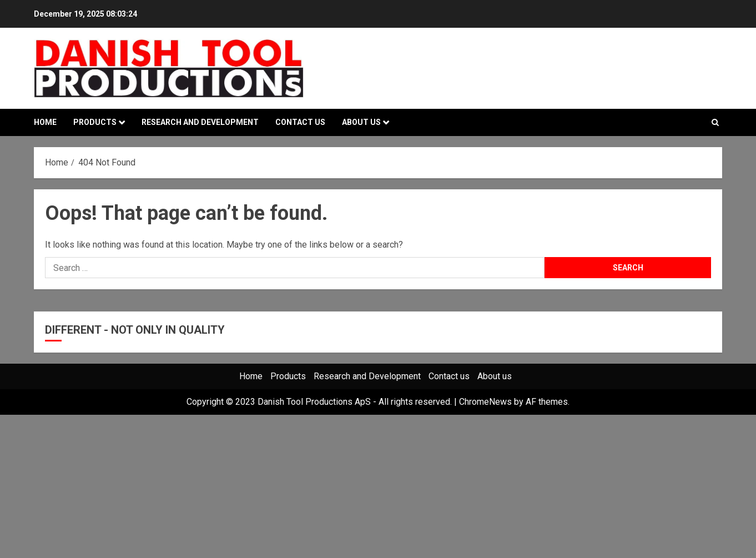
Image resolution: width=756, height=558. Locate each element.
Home (45, 122)
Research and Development (200, 122)
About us (361, 122)
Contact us (300, 122)
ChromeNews (485, 402)
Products (95, 122)
